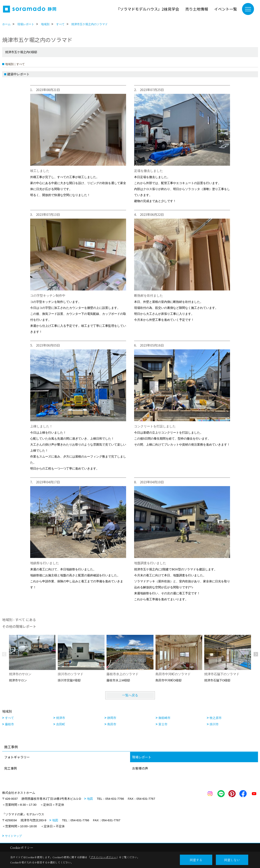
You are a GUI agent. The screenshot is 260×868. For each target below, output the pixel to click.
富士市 (163, 724)
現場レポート (142, 757)
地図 (90, 799)
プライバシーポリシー (103, 857)
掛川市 (214, 724)
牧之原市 (216, 718)
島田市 (112, 724)
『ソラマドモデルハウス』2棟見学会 (148, 9)
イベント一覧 (226, 9)
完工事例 (11, 768)
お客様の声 (140, 768)
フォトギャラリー (17, 757)
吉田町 (61, 724)
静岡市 (112, 718)
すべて (9, 718)
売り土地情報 (197, 9)
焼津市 (61, 718)
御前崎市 (164, 718)
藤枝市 (9, 724)
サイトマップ (13, 836)
